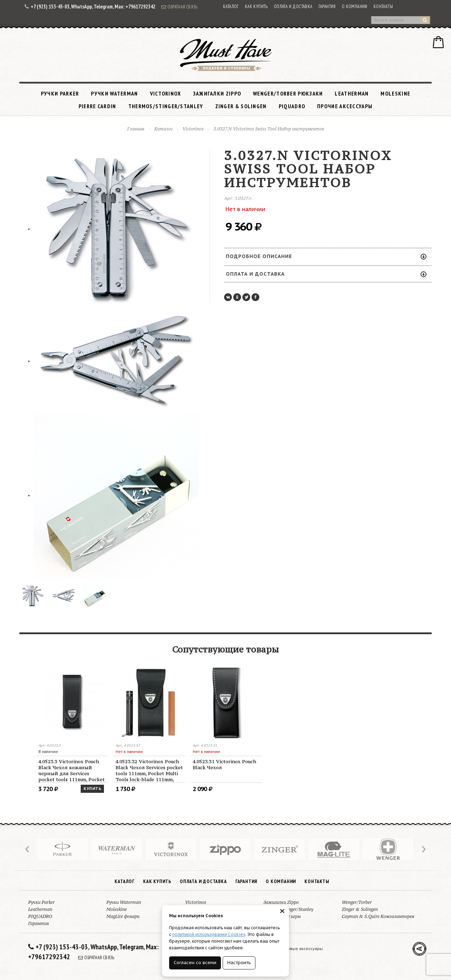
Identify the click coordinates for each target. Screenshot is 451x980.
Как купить (256, 7)
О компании (355, 7)
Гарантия (327, 7)
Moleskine (395, 93)
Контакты (383, 7)
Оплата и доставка (293, 7)
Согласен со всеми (195, 963)
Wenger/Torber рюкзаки (288, 93)
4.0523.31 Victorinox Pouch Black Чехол (379, 764)
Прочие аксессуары (345, 106)
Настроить (239, 963)
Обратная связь (179, 7)
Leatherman (352, 93)
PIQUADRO (292, 106)
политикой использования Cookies (209, 934)
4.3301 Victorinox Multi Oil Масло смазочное (70, 764)
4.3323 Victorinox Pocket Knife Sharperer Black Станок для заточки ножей (149, 767)
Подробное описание (326, 256)
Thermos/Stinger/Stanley (166, 106)
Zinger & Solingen (241, 106)
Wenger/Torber (357, 902)
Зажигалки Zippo (217, 93)
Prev (28, 849)
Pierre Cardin (97, 106)
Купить (169, 789)
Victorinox (166, 93)
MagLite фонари (123, 916)
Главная (136, 129)
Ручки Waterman (114, 93)
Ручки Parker (60, 93)
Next (423, 849)
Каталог (231, 7)
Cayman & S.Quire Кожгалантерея (378, 916)
